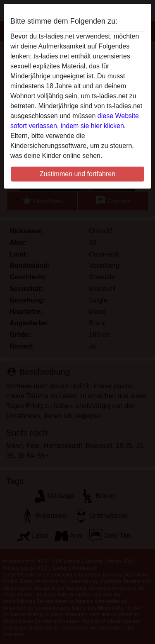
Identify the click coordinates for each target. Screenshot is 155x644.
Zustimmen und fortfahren (77, 174)
